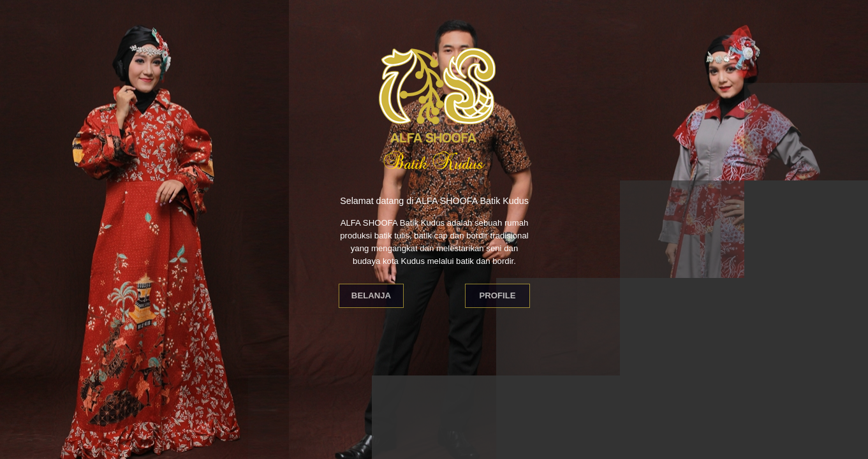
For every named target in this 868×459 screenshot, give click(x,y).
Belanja (371, 295)
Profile (497, 295)
